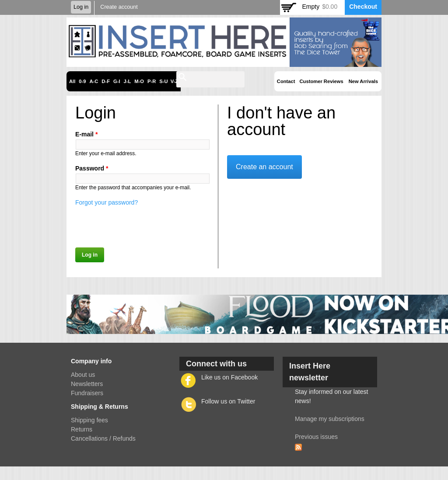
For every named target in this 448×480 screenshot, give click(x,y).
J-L (128, 81)
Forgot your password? (107, 202)
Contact (286, 81)
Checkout (363, 7)
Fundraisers (87, 393)
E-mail (86, 134)
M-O (139, 81)
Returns (82, 429)
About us (83, 375)
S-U (163, 81)
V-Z (174, 81)
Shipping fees (89, 420)
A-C (94, 81)
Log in (81, 7)
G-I (117, 81)
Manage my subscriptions (330, 419)
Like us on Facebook (229, 377)
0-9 (82, 81)
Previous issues (316, 437)
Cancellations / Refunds (103, 438)
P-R (152, 81)
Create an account (264, 167)
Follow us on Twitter (228, 401)
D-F (106, 81)
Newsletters (87, 384)
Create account (119, 7)
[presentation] (142, 224)
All (72, 81)
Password (92, 168)
